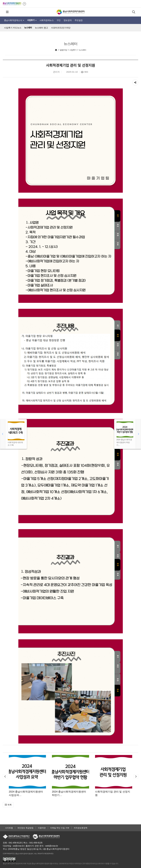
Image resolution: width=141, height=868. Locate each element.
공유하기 (135, 82)
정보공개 (68, 20)
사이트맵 (9, 828)
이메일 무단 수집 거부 (60, 828)
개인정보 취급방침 (25, 828)
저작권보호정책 (80, 828)
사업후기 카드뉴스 (13, 28)
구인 (59, 20)
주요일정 (79, 20)
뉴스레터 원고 (41, 28)
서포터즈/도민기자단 (61, 28)
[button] (5, 776)
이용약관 (42, 828)
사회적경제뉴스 (47, 20)
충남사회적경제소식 (14, 20)
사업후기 (32, 20)
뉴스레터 (28, 28)
